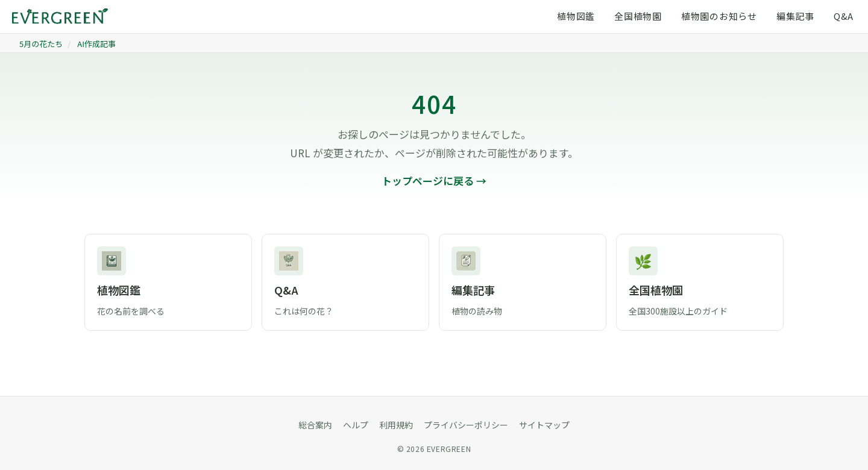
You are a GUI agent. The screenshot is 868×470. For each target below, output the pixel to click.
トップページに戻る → (434, 180)
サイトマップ (544, 425)
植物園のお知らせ (719, 16)
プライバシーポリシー (466, 425)
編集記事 (795, 16)
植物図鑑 (576, 16)
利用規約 (396, 425)
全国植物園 (638, 16)
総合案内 (315, 425)
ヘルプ (356, 425)
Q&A (844, 16)
